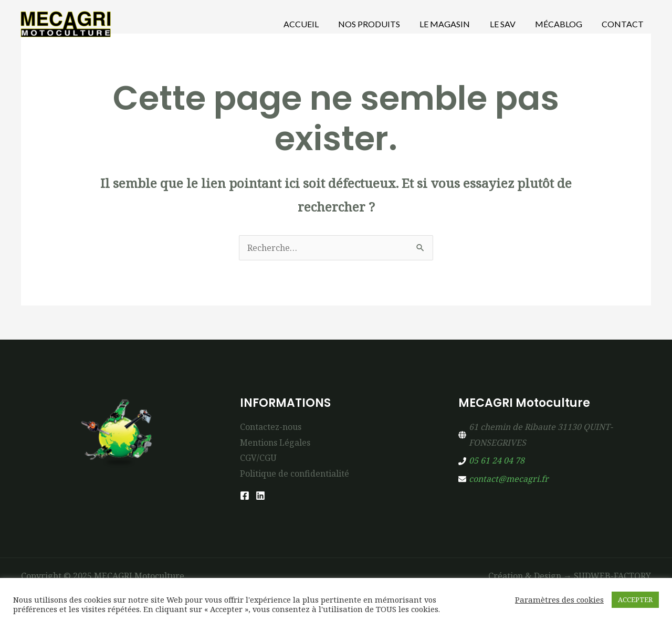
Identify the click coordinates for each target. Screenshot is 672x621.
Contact (624, 24)
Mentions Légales (275, 443)
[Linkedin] (260, 496)
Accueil (316, 24)
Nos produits (382, 24)
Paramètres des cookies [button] (559, 599)
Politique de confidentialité (295, 473)
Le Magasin (455, 24)
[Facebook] (245, 496)
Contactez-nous (271, 427)
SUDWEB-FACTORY (612, 576)
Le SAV (510, 24)
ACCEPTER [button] (635, 599)
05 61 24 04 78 (497, 460)
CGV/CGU (258, 458)
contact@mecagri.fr (509, 479)
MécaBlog (563, 24)
